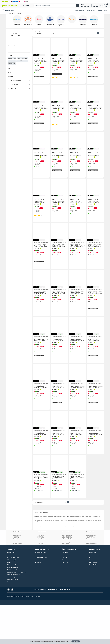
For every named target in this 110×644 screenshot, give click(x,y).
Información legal (11, 569)
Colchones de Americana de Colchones (43, 543)
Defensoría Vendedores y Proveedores (16, 582)
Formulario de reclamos (13, 577)
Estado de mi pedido (12, 574)
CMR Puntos (65, 562)
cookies (67, 641)
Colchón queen (24, 61)
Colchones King (16, 547)
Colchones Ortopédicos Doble (67, 548)
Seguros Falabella (94, 574)
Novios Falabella (66, 565)
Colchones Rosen (40, 553)
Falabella (92, 565)
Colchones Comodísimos (42, 549)
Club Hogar (65, 569)
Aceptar (76, 641)
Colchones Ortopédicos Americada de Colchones (67, 543)
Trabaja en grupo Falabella (41, 567)
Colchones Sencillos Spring (66, 546)
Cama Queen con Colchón (18, 553)
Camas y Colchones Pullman (67, 544)
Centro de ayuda (11, 565)
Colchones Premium (90, 546)
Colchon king (12, 64)
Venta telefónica (11, 562)
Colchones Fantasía (41, 547)
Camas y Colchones (89, 551)
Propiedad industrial (12, 591)
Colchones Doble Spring (66, 553)
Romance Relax (40, 544)
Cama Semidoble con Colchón (18, 551)
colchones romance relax (13, 49)
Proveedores (38, 572)
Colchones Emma (40, 548)
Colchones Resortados (90, 548)
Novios (100, 10)
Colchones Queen (16, 548)
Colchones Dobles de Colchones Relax (67, 545)
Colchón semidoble (13, 61)
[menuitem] (90, 10)
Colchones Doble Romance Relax (67, 549)
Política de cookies (53, 599)
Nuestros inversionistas (40, 565)
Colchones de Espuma (90, 543)
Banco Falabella (93, 572)
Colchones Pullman (41, 552)
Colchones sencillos (22, 58)
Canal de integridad (12, 579)
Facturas (9, 572)
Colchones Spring (41, 545)
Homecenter (92, 569)
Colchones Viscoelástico (90, 547)
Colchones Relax (40, 546)
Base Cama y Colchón (90, 552)
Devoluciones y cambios (13, 567)
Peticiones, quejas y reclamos (14, 587)
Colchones (15, 543)
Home (10, 13)
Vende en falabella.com (79, 10)
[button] (56, 5)
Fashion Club (65, 572)
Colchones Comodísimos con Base (67, 547)
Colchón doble (12, 58)
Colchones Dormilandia (42, 551)
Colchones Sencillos (17, 544)
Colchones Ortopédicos (90, 544)
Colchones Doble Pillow (90, 549)
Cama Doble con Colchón (18, 552)
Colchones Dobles (16, 546)
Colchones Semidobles (17, 545)
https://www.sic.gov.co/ (13, 589)
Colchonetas (64, 551)
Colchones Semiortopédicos (91, 545)
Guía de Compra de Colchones (91, 553)
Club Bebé (64, 567)
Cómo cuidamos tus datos (13, 584)
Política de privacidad (65, 599)
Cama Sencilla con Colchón (18, 549)
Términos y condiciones (40, 599)
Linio (91, 567)
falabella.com (93, 562)
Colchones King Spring (66, 552)
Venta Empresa (38, 569)
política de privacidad (59, 641)
